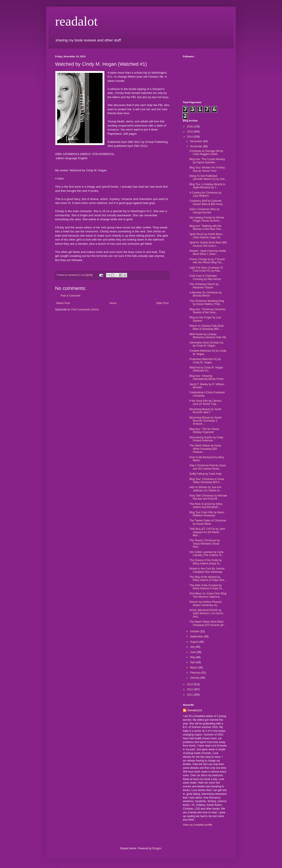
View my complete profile (198, 825)
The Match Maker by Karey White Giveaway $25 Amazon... (205, 449)
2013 (190, 684)
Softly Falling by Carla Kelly (206, 474)
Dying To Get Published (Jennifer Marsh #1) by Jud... (208, 177)
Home (113, 303)
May (193, 657)
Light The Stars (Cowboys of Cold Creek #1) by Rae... (206, 269)
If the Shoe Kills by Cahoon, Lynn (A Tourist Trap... (206, 402)
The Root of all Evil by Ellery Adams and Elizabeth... (206, 506)
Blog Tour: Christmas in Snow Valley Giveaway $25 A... (207, 481)
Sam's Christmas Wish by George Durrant (204, 211)
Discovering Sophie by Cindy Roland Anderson (206, 439)
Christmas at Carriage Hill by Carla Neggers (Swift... (206, 153)
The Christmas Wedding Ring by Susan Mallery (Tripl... (207, 302)
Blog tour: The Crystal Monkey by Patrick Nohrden (207, 161)
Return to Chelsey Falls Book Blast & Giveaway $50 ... (207, 327)
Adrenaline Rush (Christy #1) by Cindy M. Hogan (206, 344)
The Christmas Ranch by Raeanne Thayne (204, 286)
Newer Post (63, 303)
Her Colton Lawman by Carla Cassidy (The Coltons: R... (207, 554)
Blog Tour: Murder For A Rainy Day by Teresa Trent (207, 169)
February (196, 673)
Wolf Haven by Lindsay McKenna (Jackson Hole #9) (208, 336)
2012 (190, 689)
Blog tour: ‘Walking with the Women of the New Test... (206, 228)
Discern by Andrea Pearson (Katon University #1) (206, 603)
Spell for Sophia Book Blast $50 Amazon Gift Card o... (208, 244)
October (195, 631)
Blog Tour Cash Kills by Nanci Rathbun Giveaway (207, 514)
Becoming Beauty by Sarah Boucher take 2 (205, 411)
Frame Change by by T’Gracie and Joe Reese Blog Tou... (207, 261)
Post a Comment (70, 296)
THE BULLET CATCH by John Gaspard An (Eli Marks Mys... (207, 532)
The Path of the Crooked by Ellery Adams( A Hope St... (207, 587)
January (195, 678)
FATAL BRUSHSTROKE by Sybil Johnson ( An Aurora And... (206, 613)
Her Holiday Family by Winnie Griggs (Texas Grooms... (207, 219)
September (197, 637)
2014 (190, 137)
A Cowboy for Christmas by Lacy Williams (205, 194)
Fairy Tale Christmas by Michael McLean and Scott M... (208, 497)
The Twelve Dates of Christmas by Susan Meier (208, 522)
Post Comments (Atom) (85, 310)
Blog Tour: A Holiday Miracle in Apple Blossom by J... (207, 186)
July (193, 647)
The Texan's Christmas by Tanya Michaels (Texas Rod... (205, 544)
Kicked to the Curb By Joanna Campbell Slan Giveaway (207, 570)
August (195, 642)
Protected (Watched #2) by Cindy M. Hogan (205, 361)
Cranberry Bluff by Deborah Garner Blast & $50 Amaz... (207, 202)
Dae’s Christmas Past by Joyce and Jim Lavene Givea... (208, 467)
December (197, 141)
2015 (190, 132)
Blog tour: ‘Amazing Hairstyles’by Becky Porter (207, 377)
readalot (76, 21)
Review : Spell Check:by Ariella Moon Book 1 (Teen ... (208, 252)
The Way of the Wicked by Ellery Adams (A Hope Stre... (208, 579)
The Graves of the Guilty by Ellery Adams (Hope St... (206, 562)
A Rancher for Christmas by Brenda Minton (206, 294)
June (193, 652)
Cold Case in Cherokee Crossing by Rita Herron (205, 277)
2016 (190, 127)
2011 (190, 695)
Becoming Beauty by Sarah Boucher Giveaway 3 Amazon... (205, 421)
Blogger (157, 848)
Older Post (162, 303)
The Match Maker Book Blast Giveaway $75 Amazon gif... (208, 623)
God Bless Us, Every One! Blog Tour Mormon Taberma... (208, 595)
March (194, 668)
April (193, 662)
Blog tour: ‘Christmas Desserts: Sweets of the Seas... (208, 311)
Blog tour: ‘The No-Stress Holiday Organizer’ (204, 431)
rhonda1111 (195, 710)
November (197, 146)
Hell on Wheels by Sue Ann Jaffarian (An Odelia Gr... (206, 489)
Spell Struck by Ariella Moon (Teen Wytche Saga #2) (206, 236)
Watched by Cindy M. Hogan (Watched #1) (206, 369)
